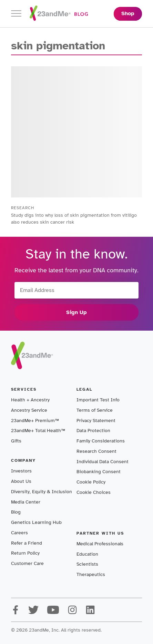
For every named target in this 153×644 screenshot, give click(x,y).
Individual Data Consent (103, 462)
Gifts (16, 441)
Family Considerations (101, 441)
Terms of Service (95, 410)
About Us (21, 481)
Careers (19, 533)
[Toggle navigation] (16, 14)
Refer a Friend (27, 543)
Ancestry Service (29, 410)
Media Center (26, 502)
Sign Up (76, 312)
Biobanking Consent (99, 472)
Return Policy (25, 553)
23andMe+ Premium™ (35, 421)
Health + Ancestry (30, 400)
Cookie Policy (91, 482)
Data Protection (93, 431)
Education (87, 554)
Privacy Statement (96, 421)
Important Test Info (98, 400)
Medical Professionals (100, 544)
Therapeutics (91, 574)
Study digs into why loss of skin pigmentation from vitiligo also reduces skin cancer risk (74, 219)
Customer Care (27, 563)
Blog (16, 512)
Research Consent (96, 451)
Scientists (87, 564)
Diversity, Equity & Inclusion (42, 492)
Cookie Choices (94, 492)
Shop (128, 13)
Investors (21, 471)
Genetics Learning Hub (36, 522)
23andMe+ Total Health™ (38, 431)
